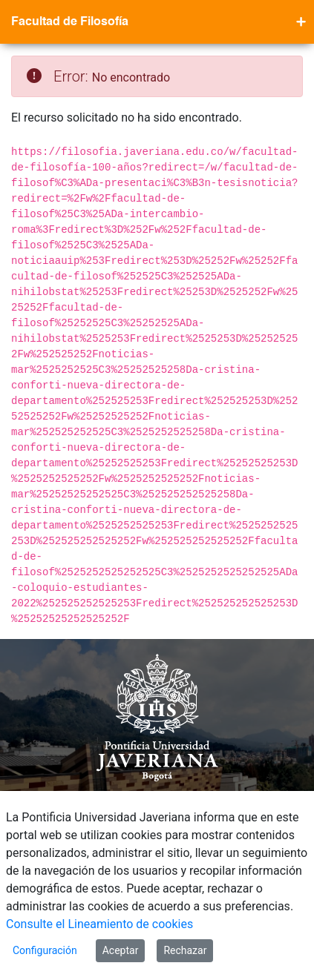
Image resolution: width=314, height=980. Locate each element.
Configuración (45, 950)
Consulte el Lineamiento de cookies (99, 924)
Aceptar (121, 950)
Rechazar (185, 950)
